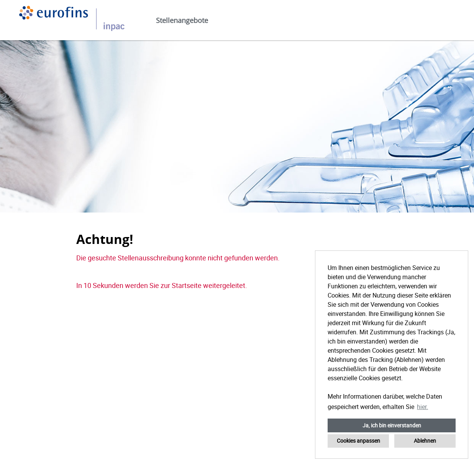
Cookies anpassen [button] (358, 441)
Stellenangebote (182, 20)
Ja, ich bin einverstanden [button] (392, 425)
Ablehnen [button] (425, 441)
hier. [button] (422, 407)
